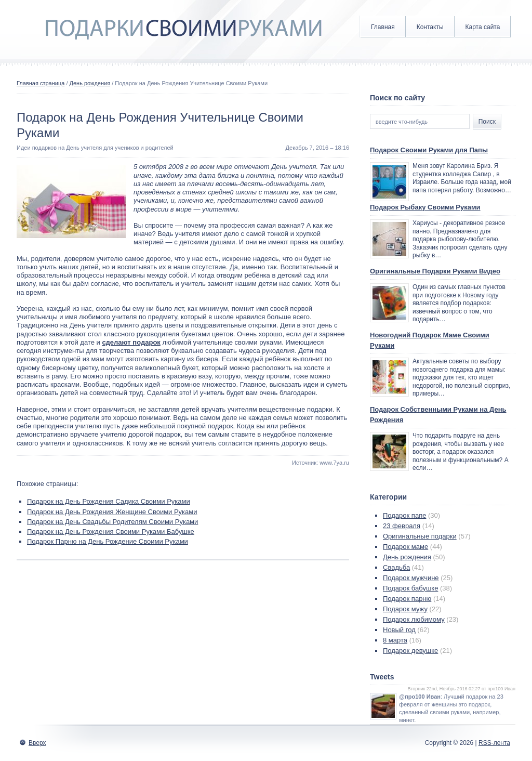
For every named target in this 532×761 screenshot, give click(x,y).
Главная (383, 27)
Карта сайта (483, 27)
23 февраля (402, 526)
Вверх (37, 743)
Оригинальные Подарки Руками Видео (435, 271)
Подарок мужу (405, 609)
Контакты (430, 27)
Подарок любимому (414, 619)
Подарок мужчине (411, 578)
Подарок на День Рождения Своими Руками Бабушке (111, 532)
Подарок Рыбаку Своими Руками (425, 207)
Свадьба (396, 567)
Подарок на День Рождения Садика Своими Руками (109, 501)
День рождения (90, 83)
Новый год (399, 630)
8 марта (395, 640)
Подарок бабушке (410, 588)
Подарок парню (407, 599)
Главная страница (41, 83)
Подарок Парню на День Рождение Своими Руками (108, 541)
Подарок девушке (410, 651)
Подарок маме (405, 547)
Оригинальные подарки (420, 536)
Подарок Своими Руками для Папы (429, 150)
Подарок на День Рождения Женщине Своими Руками (112, 512)
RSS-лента (494, 743)
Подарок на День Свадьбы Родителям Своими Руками (112, 522)
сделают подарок (131, 342)
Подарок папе (404, 515)
